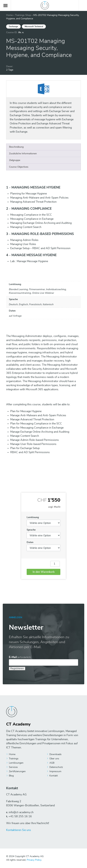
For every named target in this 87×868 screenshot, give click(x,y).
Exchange (13, 26)
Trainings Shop (23, 15)
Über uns (54, 759)
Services (13, 767)
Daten (30, 542)
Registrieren (17, 669)
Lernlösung (33, 517)
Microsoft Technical (34, 26)
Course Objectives (19, 167)
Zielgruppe (15, 160)
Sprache (31, 530)
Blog (11, 776)
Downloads (55, 754)
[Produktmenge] (55, 564)
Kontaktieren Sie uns (19, 830)
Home (9, 15)
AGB (52, 763)
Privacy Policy (34, 860)
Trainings (14, 759)
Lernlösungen (16, 763)
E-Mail (20, 657)
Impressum (55, 771)
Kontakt (54, 776)
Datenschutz (56, 767)
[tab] (43, 147)
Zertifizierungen (17, 771)
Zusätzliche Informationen (23, 154)
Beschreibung (16, 147)
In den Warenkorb (44, 572)
